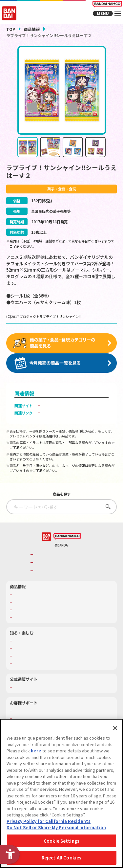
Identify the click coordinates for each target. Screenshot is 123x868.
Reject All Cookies (61, 858)
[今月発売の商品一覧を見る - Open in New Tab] (62, 368)
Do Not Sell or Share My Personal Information (56, 827)
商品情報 (32, 29)
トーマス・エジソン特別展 (35, 653)
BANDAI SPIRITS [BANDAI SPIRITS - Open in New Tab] (50, 576)
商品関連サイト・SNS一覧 (35, 622)
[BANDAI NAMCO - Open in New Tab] (67, 542)
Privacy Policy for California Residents (49, 821)
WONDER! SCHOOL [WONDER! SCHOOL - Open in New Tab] (29, 646)
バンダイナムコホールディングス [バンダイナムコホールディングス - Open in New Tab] (63, 567)
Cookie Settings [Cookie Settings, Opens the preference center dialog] (61, 841)
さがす (106, 512)
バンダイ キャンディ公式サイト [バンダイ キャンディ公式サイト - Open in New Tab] (69, 411)
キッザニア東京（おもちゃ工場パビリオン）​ (49, 661)
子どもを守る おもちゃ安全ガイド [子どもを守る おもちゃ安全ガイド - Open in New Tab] (71, 418)
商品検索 (20, 599)
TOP (11, 29)
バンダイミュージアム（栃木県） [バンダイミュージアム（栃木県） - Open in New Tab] (40, 668)
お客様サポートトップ (31, 716)
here (36, 751)
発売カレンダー (26, 607)
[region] (61, 793)
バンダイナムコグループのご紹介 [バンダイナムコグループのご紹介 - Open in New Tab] (63, 559)
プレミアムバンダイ (29, 692)
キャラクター (24, 614)
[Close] (115, 728)
